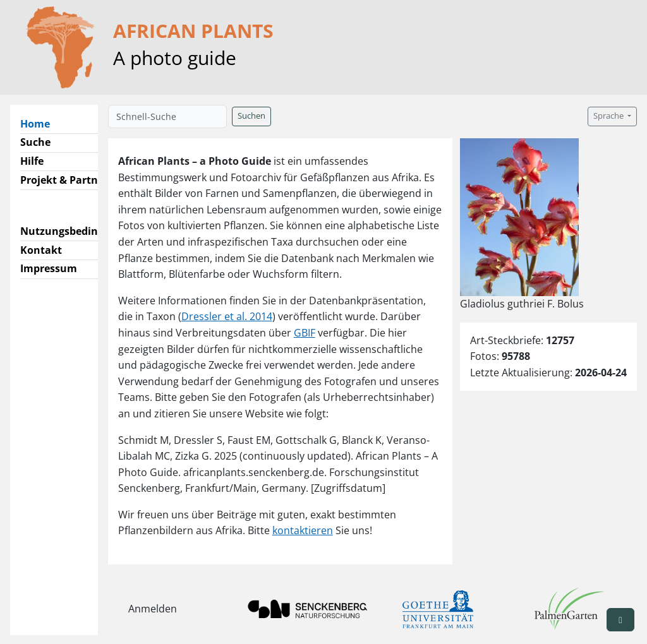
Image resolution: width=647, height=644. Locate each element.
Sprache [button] (609, 116)
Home (40, 123)
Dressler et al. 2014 (227, 316)
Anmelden (153, 609)
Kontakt (41, 250)
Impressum (49, 268)
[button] (620, 620)
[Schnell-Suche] (167, 116)
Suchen (251, 116)
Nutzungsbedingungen (78, 231)
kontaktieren (303, 530)
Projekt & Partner (64, 180)
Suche (35, 142)
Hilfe (32, 161)
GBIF (305, 333)
